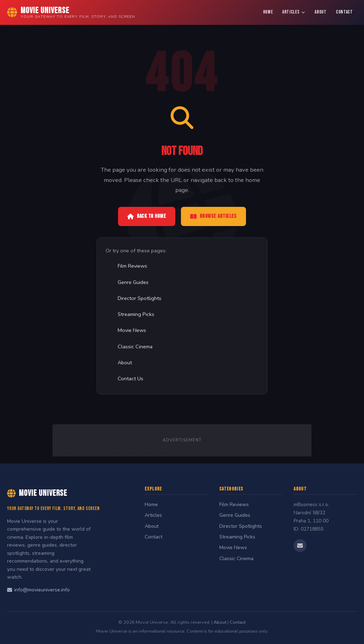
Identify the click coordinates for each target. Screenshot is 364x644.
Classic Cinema (131, 347)
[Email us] (300, 546)
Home (268, 12)
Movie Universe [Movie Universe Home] (37, 493)
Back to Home (147, 216)
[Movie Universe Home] (71, 12)
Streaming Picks (132, 314)
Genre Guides (129, 282)
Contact (344, 12)
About (320, 12)
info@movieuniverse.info (38, 590)
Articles (294, 12)
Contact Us (126, 379)
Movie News (128, 330)
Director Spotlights (135, 298)
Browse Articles (213, 216)
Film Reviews (128, 266)
